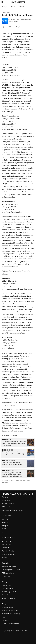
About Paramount (8, 607)
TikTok (4, 529)
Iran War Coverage (8, 504)
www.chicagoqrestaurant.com (14, 75)
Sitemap (5, 557)
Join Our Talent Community (11, 614)
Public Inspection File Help (11, 570)
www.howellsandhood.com (13, 212)
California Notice (8, 589)
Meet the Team (7, 541)
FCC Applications (8, 573)
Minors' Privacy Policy (9, 598)
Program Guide (7, 545)
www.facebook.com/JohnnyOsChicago (17, 289)
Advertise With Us (8, 551)
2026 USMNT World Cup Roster (12, 510)
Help (4, 617)
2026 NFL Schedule (9, 507)
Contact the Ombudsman (10, 623)
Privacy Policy (7, 585)
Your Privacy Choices (9, 592)
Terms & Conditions (8, 554)
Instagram (5, 526)
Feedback (5, 620)
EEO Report (6, 576)
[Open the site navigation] (6, 2)
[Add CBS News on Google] (12, 27)
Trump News (6, 500)
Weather (22, 7)
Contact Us (6, 548)
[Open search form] (34, 2)
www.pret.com (8, 348)
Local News (6, 12)
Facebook (5, 523)
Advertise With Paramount (11, 611)
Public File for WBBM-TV (10, 566)
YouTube (5, 519)
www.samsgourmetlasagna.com (14, 129)
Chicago (4, 7)
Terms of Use (6, 595)
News (14, 7)
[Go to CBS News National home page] (18, 2)
